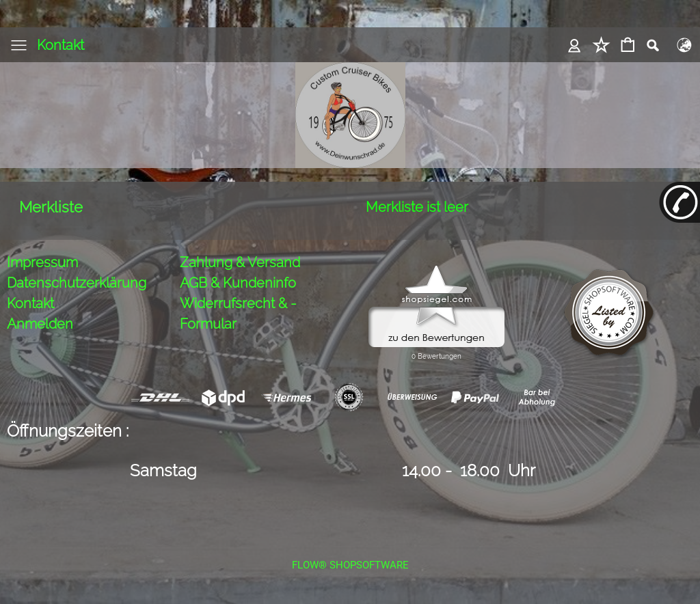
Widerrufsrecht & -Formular (238, 314)
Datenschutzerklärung (77, 283)
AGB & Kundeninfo (238, 283)
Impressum (42, 262)
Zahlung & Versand (240, 262)
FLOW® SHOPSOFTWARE (350, 565)
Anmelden (40, 324)
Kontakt (60, 45)
